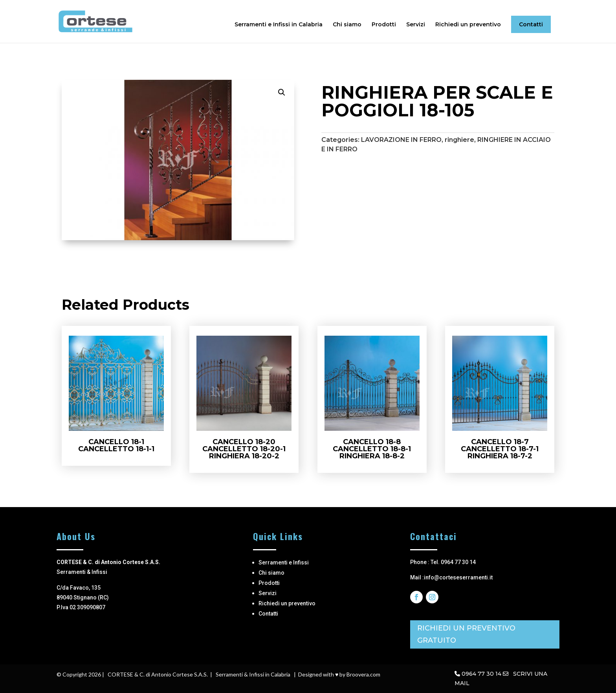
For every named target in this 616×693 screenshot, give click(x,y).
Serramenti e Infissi (284, 562)
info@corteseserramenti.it (458, 577)
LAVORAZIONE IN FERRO (401, 140)
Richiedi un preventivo (468, 25)
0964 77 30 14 (481, 674)
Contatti (531, 24)
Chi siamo (347, 25)
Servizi (416, 25)
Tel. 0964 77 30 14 (453, 562)
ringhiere (459, 140)
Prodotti (384, 25)
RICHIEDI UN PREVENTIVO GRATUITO (466, 634)
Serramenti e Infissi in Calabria (279, 25)
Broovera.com (363, 674)
